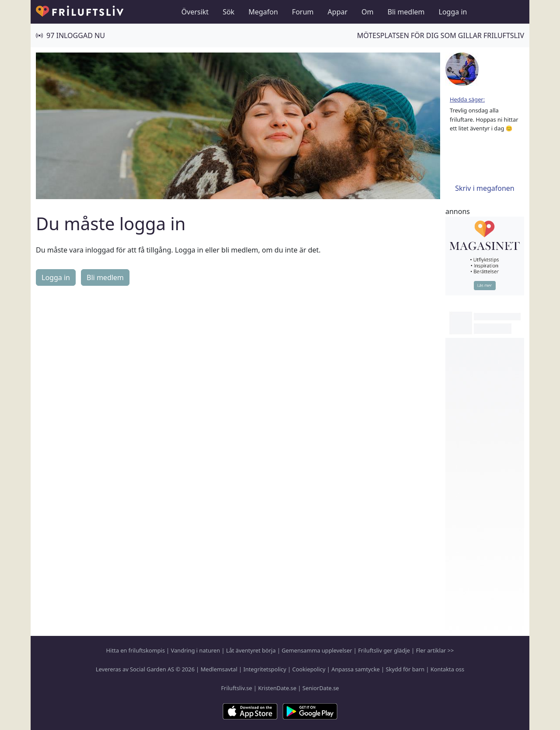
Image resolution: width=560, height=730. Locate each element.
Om (367, 12)
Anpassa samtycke (356, 669)
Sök (229, 12)
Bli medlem (406, 12)
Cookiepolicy (309, 669)
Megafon (263, 12)
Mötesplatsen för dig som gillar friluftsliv (441, 35)
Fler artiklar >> (435, 650)
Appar (338, 12)
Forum (303, 12)
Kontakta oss (447, 669)
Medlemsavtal (219, 669)
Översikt (195, 12)
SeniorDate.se (321, 688)
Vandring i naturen (196, 650)
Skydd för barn (405, 669)
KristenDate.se (277, 688)
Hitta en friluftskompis (136, 650)
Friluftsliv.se (236, 688)
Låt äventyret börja (251, 650)
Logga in (453, 12)
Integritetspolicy (265, 669)
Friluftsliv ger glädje (384, 650)
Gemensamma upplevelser (317, 650)
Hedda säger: (467, 99)
